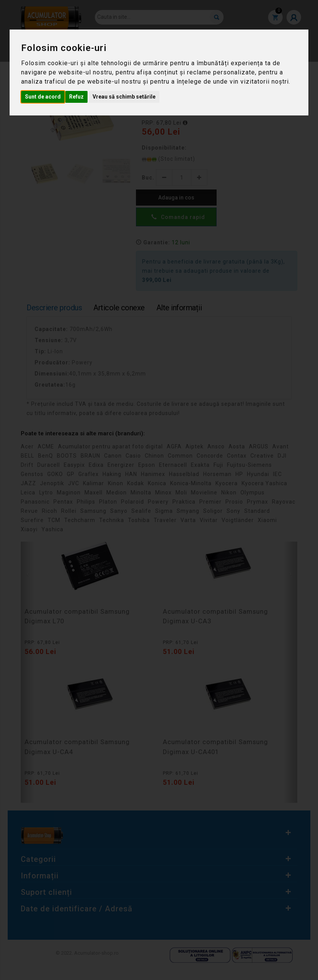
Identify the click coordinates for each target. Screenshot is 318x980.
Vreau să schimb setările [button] (124, 97)
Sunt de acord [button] (43, 97)
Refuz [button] (76, 97)
